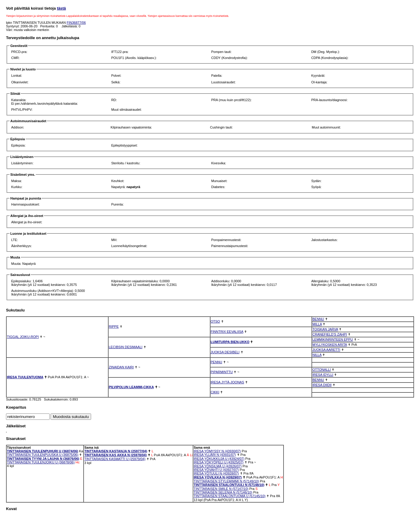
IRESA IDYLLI (323, 375)
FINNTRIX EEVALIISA (227, 332)
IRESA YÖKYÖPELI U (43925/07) (219, 462)
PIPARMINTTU (222, 372)
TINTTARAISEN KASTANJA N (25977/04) (116, 451)
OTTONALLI (322, 370)
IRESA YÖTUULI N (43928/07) (216, 473)
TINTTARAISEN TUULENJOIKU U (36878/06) (41, 462)
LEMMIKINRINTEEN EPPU (333, 339)
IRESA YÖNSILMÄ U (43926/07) (218, 466)
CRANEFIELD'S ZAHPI (330, 334)
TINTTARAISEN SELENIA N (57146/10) (223, 492)
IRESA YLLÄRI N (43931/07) (215, 455)
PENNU (217, 362)
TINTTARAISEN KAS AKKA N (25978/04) (115, 455)
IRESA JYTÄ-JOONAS (227, 382)
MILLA (317, 324)
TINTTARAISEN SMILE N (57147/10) (221, 489)
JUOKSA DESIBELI (225, 352)
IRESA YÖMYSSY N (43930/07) (217, 451)
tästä (61, 8)
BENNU (318, 319)
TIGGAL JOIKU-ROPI (23, 337)
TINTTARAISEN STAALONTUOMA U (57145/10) (230, 496)
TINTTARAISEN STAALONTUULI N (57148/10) (229, 485)
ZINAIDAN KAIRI (121, 367)
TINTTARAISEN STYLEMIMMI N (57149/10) (226, 481)
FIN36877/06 (76, 23)
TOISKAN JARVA (325, 329)
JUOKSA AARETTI (326, 350)
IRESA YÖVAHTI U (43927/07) (216, 470)
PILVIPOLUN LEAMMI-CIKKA (131, 387)
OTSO (215, 321)
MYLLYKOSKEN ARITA (330, 345)
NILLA (317, 355)
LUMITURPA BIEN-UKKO (230, 342)
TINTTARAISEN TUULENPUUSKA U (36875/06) (43, 455)
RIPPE (114, 327)
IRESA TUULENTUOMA (25, 377)
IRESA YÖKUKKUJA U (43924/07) (219, 459)
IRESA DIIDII (322, 385)
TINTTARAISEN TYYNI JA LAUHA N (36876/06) (43, 459)
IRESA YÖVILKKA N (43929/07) (218, 477)
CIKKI (215, 392)
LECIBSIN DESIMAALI (126, 347)
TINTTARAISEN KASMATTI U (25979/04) (115, 459)
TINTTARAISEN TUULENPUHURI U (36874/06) (43, 451)
